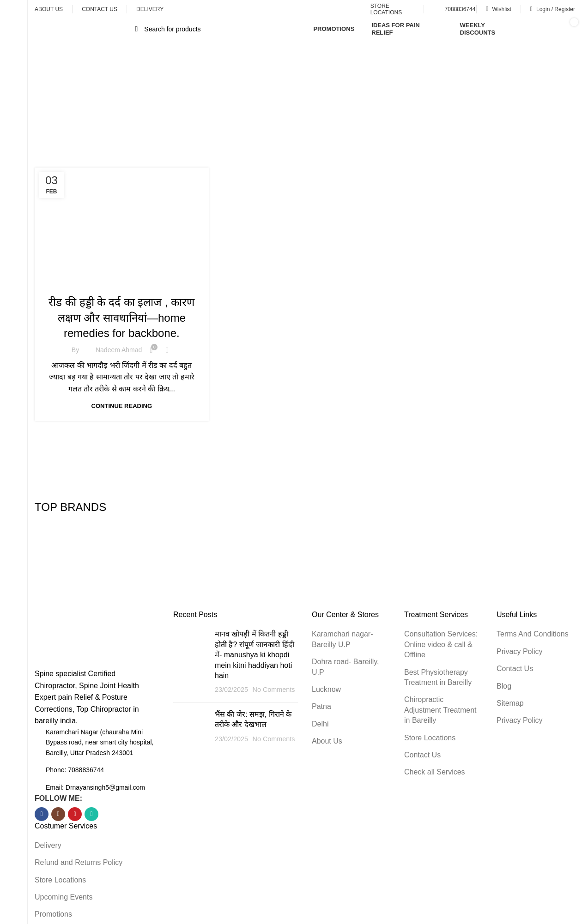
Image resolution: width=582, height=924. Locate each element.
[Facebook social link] (42, 814)
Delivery (48, 845)
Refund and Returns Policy (79, 862)
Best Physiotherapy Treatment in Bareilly (438, 677)
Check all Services (435, 772)
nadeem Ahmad (119, 350)
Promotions (53, 914)
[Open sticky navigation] (85, 29)
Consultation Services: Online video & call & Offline (441, 644)
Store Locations (60, 880)
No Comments (273, 690)
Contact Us (422, 755)
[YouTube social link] (75, 814)
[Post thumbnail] (191, 662)
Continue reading (122, 406)
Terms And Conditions (533, 634)
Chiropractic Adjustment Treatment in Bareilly (440, 710)
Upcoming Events (64, 897)
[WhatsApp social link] (91, 814)
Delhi (320, 724)
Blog (504, 686)
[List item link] (97, 770)
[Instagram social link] (58, 814)
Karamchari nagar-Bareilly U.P (343, 639)
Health (121, 282)
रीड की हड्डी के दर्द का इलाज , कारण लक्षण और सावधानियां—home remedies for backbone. (121, 318)
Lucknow (326, 689)
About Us (327, 741)
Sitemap (510, 703)
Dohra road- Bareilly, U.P (346, 667)
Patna (321, 706)
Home (254, 116)
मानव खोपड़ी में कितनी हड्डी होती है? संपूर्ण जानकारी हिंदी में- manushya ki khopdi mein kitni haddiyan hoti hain (255, 655)
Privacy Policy (520, 651)
